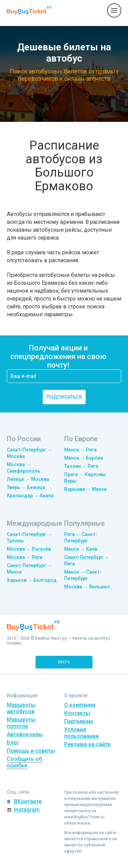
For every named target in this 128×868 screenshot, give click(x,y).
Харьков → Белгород (32, 580)
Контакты (77, 713)
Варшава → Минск (86, 489)
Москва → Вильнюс (87, 587)
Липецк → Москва (28, 479)
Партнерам (79, 721)
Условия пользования (81, 733)
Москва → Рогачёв (29, 549)
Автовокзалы (25, 734)
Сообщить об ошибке (24, 762)
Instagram (27, 810)
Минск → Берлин (84, 458)
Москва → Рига (25, 557)
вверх (64, 662)
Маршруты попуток (21, 723)
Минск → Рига (80, 450)
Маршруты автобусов (21, 708)
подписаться (64, 397)
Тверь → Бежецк (26, 487)
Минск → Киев (81, 549)
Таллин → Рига (81, 466)
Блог (13, 743)
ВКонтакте (28, 801)
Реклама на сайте (87, 744)
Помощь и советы (31, 751)
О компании (80, 705)
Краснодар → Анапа (30, 496)
